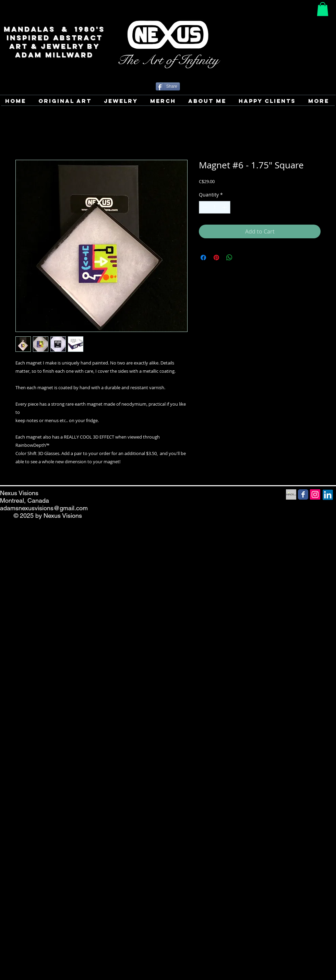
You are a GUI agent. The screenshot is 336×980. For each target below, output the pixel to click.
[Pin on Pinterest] (216, 258)
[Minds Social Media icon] (291, 494)
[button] (323, 9)
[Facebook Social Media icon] (303, 494)
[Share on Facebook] (203, 258)
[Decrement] (204, 207)
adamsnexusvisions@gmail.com (44, 508)
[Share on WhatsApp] (229, 258)
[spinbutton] (215, 207)
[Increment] (225, 207)
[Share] (168, 86)
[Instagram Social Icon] (315, 494)
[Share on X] (242, 258)
